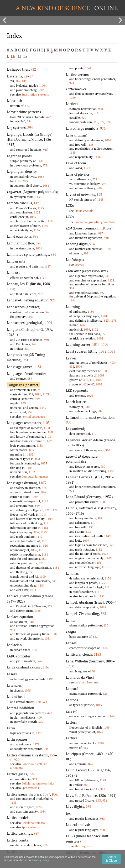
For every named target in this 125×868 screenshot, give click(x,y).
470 (99, 188)
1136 (37, 230)
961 (40, 390)
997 (40, 294)
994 (13, 630)
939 (31, 394)
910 (45, 845)
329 (96, 122)
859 (30, 378)
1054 (43, 811)
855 (104, 334)
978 (108, 122)
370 (38, 702)
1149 (43, 408)
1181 (38, 367)
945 (46, 749)
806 (37, 532)
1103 (46, 394)
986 (53, 254)
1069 (103, 607)
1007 (54, 634)
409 (39, 717)
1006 (79, 366)
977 (50, 606)
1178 (54, 510)
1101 (30, 317)
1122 (37, 212)
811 (107, 587)
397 (104, 184)
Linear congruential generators (95, 222)
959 (35, 779)
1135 (38, 611)
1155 (101, 596)
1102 (95, 329)
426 (106, 625)
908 (72, 288)
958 (102, 819)
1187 (40, 161)
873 (27, 106)
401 (86, 380)
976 (103, 128)
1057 (46, 794)
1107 (94, 523)
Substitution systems (35, 94)
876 (44, 488)
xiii (27, 349)
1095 (28, 690)
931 (26, 360)
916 (96, 113)
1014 (43, 514)
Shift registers (84, 846)
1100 (43, 576)
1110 (49, 221)
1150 (45, 226)
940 (31, 622)
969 (88, 807)
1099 (34, 497)
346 (48, 312)
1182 (30, 454)
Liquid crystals (84, 211)
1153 (29, 856)
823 (106, 320)
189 (24, 81)
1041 (88, 68)
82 (25, 76)
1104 (29, 468)
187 (18, 81)
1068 (108, 140)
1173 (44, 532)
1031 (48, 638)
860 (44, 559)
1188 (72, 152)
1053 (41, 177)
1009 (103, 502)
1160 (111, 716)
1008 (101, 375)
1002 (100, 338)
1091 (38, 394)
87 (31, 76)
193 (99, 195)
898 (50, 432)
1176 (108, 578)
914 (92, 244)
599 (37, 506)
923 (25, 181)
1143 (103, 780)
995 (36, 236)
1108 (47, 428)
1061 (46, 185)
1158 (40, 445)
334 (29, 121)
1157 (98, 592)
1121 (37, 203)
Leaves (79, 265)
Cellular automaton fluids (38, 783)
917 (101, 233)
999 (31, 774)
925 (53, 300)
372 (45, 702)
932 (33, 69)
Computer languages (35, 476)
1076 (90, 396)
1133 (38, 197)
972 (45, 165)
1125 (41, 208)
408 (112, 362)
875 (41, 563)
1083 (112, 351)
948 (34, 344)
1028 (105, 554)
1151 (98, 563)
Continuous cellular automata (28, 766)
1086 (34, 550)
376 (38, 243)
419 (94, 434)
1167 (46, 667)
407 (92, 384)
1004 (43, 85)
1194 (85, 857)
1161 (72, 300)
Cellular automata (33, 823)
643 (54, 581)
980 (101, 109)
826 (44, 492)
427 (49, 117)
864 (39, 661)
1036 (33, 217)
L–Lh (11, 56)
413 (86, 748)
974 (72, 83)
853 (32, 450)
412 (72, 366)
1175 (102, 583)
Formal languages (33, 417)
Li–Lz (23, 56)
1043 (99, 705)
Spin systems (30, 788)
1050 (35, 650)
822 (47, 510)
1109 (49, 519)
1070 (107, 249)
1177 (43, 278)
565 (103, 614)
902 (100, 518)
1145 (100, 199)
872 (49, 441)
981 (95, 671)
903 (86, 253)
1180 (91, 312)
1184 (41, 585)
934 (105, 800)
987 (36, 833)
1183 (105, 648)
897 (102, 293)
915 (45, 150)
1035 (44, 463)
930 (46, 340)
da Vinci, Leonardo (87, 682)
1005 (41, 90)
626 (82, 325)
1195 (50, 679)
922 (17, 760)
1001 (39, 248)
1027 (39, 807)
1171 (36, 744)
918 (106, 238)
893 (88, 532)
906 (69, 422)
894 (30, 128)
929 (84, 117)
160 (10, 760)
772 (95, 179)
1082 (103, 351)
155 (52, 755)
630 (31, 572)
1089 (72, 98)
